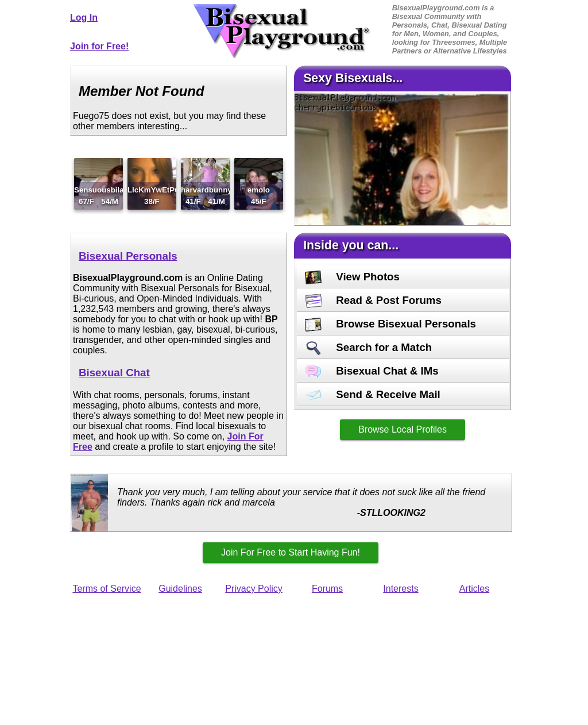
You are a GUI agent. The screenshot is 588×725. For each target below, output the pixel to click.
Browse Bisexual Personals (390, 324)
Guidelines (180, 589)
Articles (474, 589)
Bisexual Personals (128, 256)
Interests (401, 589)
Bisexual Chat (114, 373)
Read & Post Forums (373, 300)
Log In (84, 18)
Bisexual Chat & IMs (372, 371)
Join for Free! (99, 46)
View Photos (352, 277)
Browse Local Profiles (403, 429)
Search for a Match (368, 347)
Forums (327, 589)
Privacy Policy (254, 589)
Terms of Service (107, 589)
